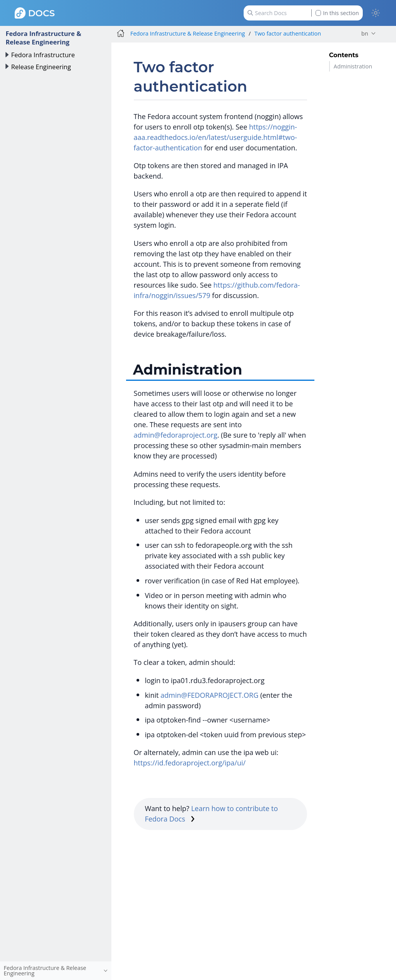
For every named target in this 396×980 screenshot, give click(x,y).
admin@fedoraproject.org (176, 435)
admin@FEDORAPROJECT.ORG (209, 695)
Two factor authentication (288, 33)
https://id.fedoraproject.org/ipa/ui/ (190, 763)
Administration (353, 66)
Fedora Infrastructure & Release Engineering (43, 38)
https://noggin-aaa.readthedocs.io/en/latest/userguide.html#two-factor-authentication (216, 137)
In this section (337, 13)
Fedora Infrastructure (43, 55)
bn (365, 33)
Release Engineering (41, 67)
